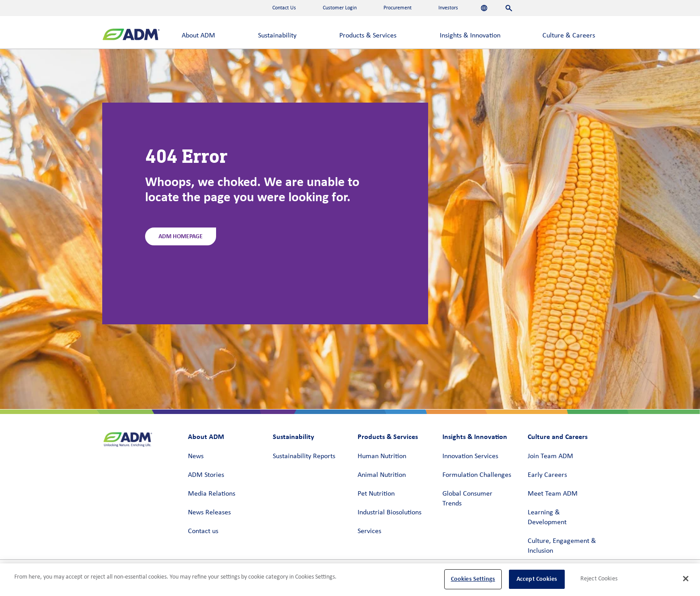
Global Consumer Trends (467, 499)
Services (369, 531)
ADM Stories (206, 475)
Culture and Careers (558, 437)
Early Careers (547, 475)
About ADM (198, 36)
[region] (350, 580)
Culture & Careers (569, 36)
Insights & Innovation (470, 36)
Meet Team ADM (553, 494)
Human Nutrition (382, 456)
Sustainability (277, 36)
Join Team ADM (550, 456)
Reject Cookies (599, 579)
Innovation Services (470, 456)
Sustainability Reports (304, 456)
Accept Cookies (537, 579)
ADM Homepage (181, 236)
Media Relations (212, 494)
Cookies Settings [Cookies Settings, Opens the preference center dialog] (473, 579)
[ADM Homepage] (131, 35)
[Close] (686, 579)
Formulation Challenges (477, 475)
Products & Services (368, 36)
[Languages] (484, 8)
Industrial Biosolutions (390, 513)
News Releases (209, 513)
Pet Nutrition (376, 494)
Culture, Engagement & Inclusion (562, 546)
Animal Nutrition (382, 475)
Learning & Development (547, 517)
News (196, 456)
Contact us (203, 531)
